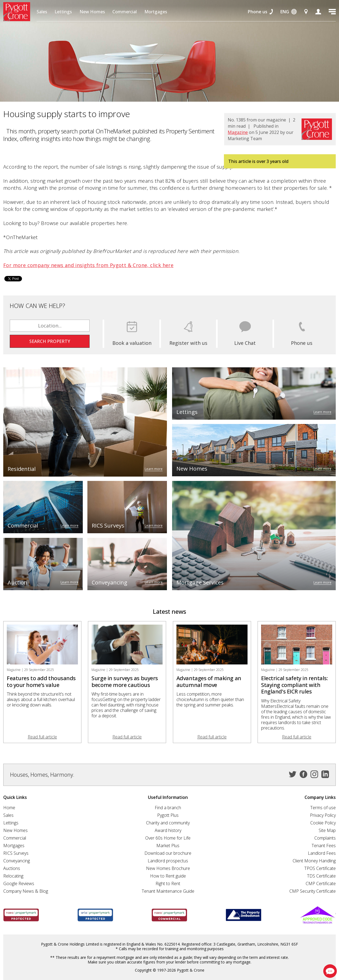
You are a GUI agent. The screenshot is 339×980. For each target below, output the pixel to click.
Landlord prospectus (168, 861)
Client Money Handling (314, 861)
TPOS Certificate (320, 868)
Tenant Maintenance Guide (168, 891)
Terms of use (323, 808)
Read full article (42, 737)
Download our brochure (168, 853)
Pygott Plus (168, 815)
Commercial (125, 12)
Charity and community (168, 823)
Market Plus (168, 846)
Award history (168, 830)
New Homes (92, 12)
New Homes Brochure (168, 868)
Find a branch (168, 808)
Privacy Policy (323, 815)
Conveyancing (17, 861)
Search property (50, 341)
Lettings (63, 12)
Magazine (238, 132)
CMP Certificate (321, 883)
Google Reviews (19, 883)
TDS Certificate (321, 876)
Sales (42, 12)
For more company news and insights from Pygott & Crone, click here (88, 265)
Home (9, 808)
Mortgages (156, 12)
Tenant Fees (324, 846)
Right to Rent (168, 883)
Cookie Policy (323, 823)
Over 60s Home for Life (168, 838)
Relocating (13, 876)
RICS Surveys (16, 853)
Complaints (325, 838)
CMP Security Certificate (313, 891)
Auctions (12, 868)
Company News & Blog (26, 891)
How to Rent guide (168, 876)
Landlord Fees (322, 853)
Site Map (327, 830)
